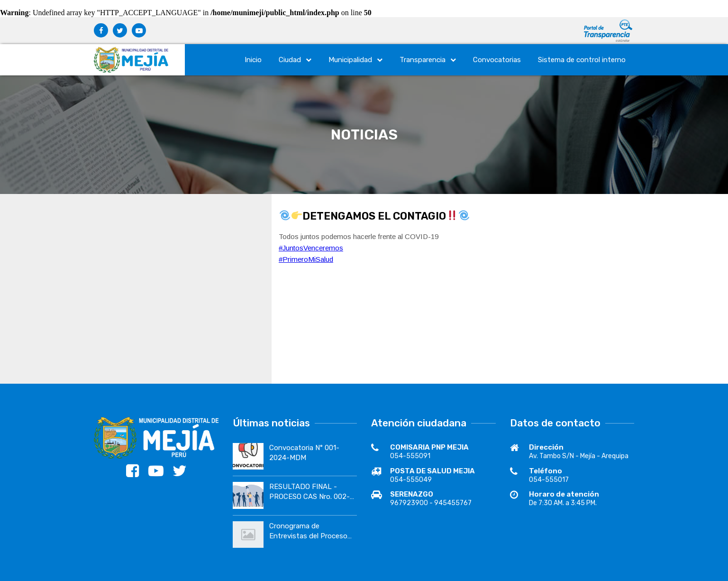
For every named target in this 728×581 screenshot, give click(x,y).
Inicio (253, 60)
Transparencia (428, 60)
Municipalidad (355, 60)
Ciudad (295, 60)
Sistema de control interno (582, 60)
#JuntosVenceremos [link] (311, 248)
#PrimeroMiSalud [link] (306, 259)
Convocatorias (497, 60)
